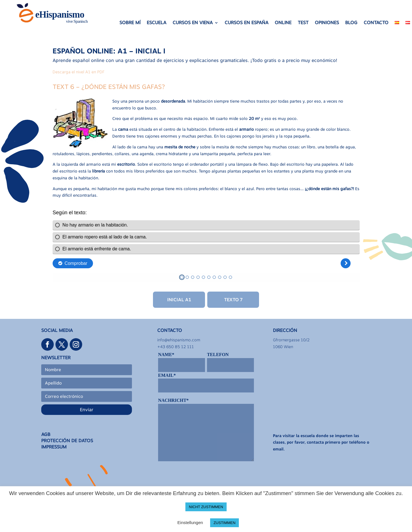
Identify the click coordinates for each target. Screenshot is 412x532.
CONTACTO (376, 23)
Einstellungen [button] (190, 522)
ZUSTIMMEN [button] (224, 523)
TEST (303, 23)
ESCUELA (157, 23)
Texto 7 (233, 300)
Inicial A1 (179, 300)
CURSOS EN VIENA (193, 23)
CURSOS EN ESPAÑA (247, 23)
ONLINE (283, 23)
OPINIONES (327, 23)
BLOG (351, 23)
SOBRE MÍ (130, 23)
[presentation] (201, 479)
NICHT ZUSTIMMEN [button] (206, 507)
